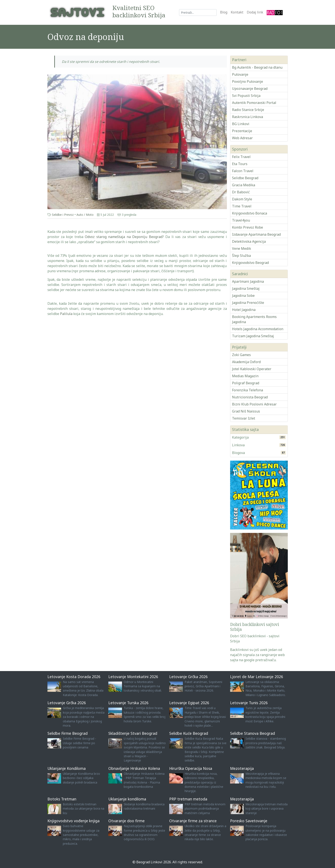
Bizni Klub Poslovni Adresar (254, 404)
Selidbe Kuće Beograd (189, 733)
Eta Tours (240, 164)
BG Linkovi (241, 124)
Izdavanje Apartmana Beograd (256, 234)
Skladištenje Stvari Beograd (133, 733)
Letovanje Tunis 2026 (249, 703)
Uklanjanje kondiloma (127, 799)
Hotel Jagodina (244, 310)
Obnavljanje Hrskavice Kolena (134, 768)
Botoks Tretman (62, 799)
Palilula (66, 314)
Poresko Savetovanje (249, 821)
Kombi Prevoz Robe (248, 227)
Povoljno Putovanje (248, 81)
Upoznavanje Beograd (250, 89)
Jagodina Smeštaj (246, 288)
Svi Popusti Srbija (246, 96)
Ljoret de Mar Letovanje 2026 (257, 677)
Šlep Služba (241, 256)
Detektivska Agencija (249, 241)
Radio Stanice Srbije (248, 110)
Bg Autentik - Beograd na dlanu (257, 67)
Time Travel (242, 206)
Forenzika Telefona (248, 390)
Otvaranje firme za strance (193, 821)
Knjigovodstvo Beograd (250, 263)
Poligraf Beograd (246, 383)
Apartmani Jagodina (248, 281)
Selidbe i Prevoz (63, 215)
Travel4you (241, 220)
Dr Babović (241, 192)
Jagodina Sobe (243, 296)
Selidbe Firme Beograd (68, 733)
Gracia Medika (244, 185)
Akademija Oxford (246, 362)
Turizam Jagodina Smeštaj (253, 336)
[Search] (198, 13)
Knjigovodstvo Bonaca (250, 213)
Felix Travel (241, 157)
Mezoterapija (242, 768)
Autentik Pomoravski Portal (254, 103)
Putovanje (240, 74)
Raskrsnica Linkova (248, 117)
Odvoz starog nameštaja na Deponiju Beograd (123, 237)
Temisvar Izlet (244, 418)
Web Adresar (242, 138)
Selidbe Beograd (245, 178)
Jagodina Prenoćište (248, 303)
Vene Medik (242, 248)
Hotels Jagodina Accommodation (258, 329)
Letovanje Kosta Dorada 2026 (74, 677)
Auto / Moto (85, 215)
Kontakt (237, 12)
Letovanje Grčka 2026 (188, 677)
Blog (224, 12)
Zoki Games (241, 355)
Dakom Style (242, 199)
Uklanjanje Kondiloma (67, 768)
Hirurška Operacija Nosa (191, 768)
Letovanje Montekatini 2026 (133, 677)
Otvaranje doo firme (126, 821)
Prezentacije (242, 131)
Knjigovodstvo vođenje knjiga (73, 821)
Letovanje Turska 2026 (128, 703)
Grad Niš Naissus (246, 411)
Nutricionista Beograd (250, 397)
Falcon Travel (243, 171)
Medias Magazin (245, 376)
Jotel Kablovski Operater (252, 369)
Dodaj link (255, 12)
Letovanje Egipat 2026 (189, 703)
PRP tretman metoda (188, 799)
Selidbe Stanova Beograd (253, 733)
